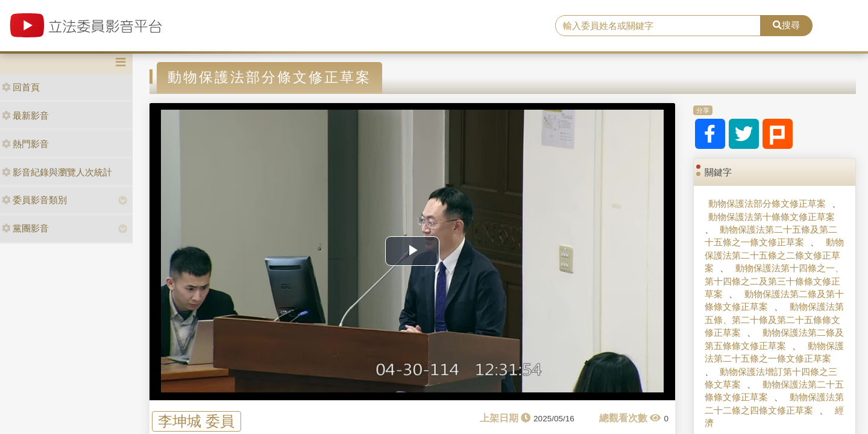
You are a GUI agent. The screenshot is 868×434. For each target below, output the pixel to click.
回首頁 (21, 87)
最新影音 (25, 115)
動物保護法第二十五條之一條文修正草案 (774, 352)
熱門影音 (25, 144)
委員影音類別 (34, 200)
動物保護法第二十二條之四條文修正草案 (774, 403)
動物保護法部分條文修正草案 (767, 203)
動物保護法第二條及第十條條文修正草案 (774, 300)
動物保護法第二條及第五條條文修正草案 (774, 339)
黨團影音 (25, 228)
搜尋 (786, 25)
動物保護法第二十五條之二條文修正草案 (774, 255)
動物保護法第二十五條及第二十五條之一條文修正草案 (771, 236)
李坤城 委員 (196, 421)
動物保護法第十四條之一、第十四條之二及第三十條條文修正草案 (774, 281)
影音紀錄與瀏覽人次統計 (57, 172)
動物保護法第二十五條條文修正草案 (774, 391)
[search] (658, 26)
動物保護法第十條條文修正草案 (772, 217)
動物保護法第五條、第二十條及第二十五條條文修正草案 (774, 319)
